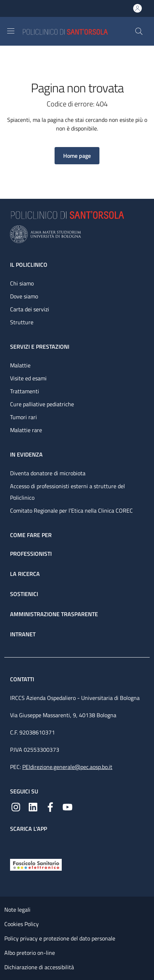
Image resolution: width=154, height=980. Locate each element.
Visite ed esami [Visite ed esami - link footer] (28, 378)
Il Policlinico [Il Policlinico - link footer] (29, 265)
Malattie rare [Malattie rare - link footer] (26, 430)
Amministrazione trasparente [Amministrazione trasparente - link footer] (54, 614)
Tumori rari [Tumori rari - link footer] (24, 417)
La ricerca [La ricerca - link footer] (25, 574)
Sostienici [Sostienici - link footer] (24, 594)
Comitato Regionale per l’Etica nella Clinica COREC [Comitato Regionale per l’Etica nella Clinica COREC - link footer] (71, 510)
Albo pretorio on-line (30, 953)
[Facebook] (50, 806)
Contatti (23, 679)
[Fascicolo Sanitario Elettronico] (36, 864)
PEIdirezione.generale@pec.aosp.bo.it (67, 767)
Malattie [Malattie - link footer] (20, 365)
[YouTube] (67, 806)
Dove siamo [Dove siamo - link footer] (24, 296)
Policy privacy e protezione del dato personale (60, 938)
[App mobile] (16, 844)
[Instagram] (16, 806)
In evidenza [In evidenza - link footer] (26, 454)
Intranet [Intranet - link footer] (23, 634)
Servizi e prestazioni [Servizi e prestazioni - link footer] (40, 347)
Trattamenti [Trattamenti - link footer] (25, 391)
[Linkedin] (33, 806)
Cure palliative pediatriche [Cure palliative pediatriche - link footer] (42, 404)
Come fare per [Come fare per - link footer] (31, 535)
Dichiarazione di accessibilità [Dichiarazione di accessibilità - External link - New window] (39, 967)
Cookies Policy (22, 924)
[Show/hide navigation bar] (11, 31)
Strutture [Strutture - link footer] (22, 322)
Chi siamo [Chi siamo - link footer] (22, 283)
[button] (139, 31)
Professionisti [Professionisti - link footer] (31, 554)
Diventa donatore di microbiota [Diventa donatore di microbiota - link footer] (48, 473)
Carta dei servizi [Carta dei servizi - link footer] (30, 309)
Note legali (17, 910)
